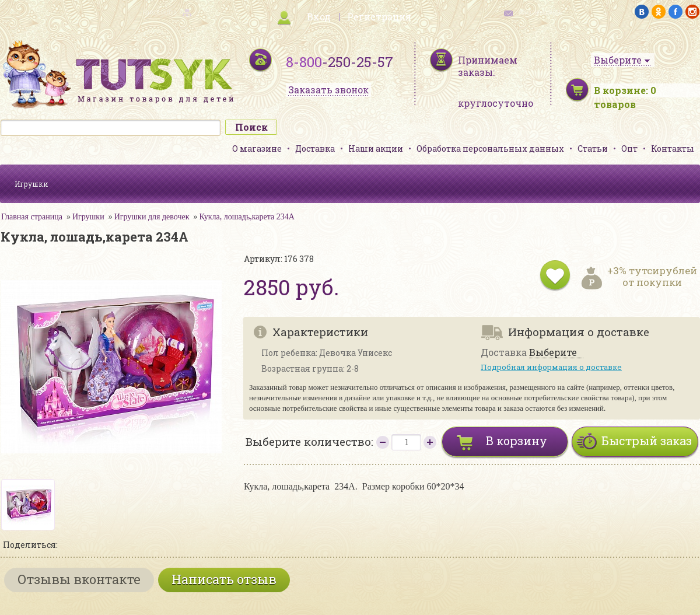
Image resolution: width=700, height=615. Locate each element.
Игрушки (32, 184)
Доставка (315, 148)
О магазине (257, 148)
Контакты (673, 148)
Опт (629, 148)
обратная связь (540, 12)
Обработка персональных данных (490, 148)
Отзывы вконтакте (79, 579)
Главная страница (32, 217)
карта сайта (160, 12)
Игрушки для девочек (152, 217)
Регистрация (379, 17)
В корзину (517, 441)
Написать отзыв (224, 579)
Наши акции (376, 148)
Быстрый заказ (647, 441)
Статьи (593, 148)
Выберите (553, 353)
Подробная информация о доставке (551, 367)
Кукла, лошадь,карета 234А (247, 217)
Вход (319, 17)
